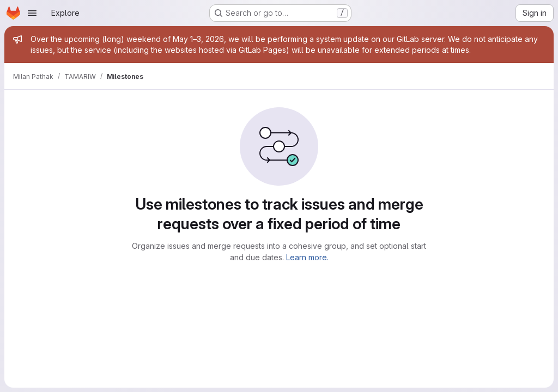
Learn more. (307, 257)
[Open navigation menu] (32, 13)
